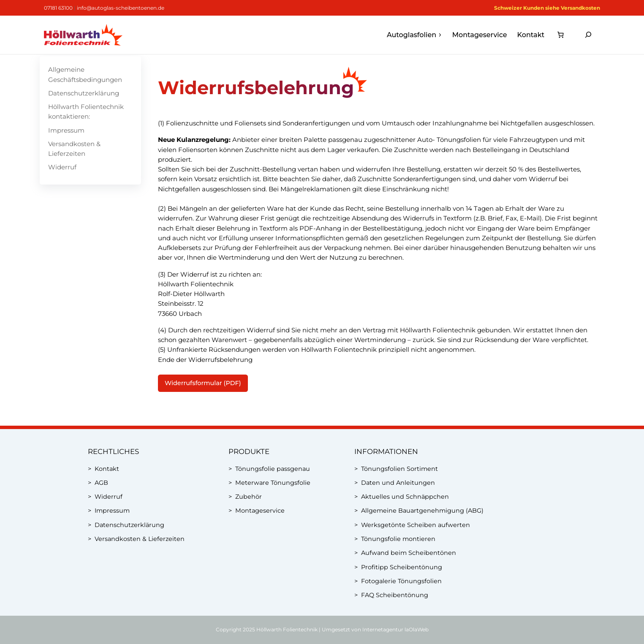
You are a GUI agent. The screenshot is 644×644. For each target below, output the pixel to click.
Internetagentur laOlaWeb (395, 629)
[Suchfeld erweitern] (588, 35)
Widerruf (62, 167)
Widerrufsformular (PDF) (203, 383)
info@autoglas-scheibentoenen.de (121, 8)
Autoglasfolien (414, 35)
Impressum (66, 130)
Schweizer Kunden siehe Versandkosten (547, 8)
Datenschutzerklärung (84, 93)
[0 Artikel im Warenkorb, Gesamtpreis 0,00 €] (560, 35)
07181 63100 (58, 8)
